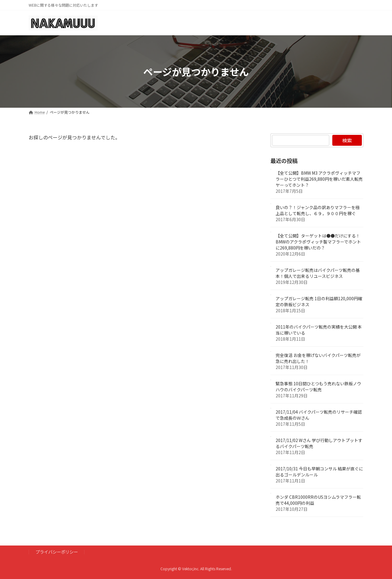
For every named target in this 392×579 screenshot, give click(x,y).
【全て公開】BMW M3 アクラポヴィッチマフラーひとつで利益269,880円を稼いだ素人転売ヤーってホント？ (319, 179)
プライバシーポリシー (57, 552)
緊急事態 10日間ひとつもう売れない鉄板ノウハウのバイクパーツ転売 (318, 387)
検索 (347, 140)
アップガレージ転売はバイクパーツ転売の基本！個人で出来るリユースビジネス (318, 273)
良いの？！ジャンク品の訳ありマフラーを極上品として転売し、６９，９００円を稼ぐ (318, 211)
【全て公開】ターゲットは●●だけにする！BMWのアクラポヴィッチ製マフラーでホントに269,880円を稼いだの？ (318, 242)
